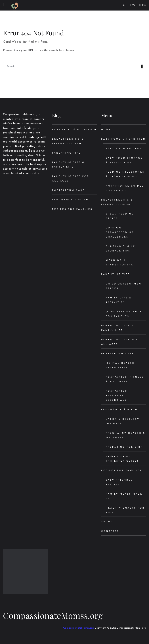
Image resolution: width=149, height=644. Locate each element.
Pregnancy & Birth (70, 200)
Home (106, 130)
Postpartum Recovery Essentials (117, 396)
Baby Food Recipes (124, 149)
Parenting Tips (67, 153)
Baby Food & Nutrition (74, 130)
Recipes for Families (72, 209)
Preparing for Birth (125, 447)
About (107, 522)
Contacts (110, 531)
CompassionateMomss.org (53, 615)
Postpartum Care (69, 190)
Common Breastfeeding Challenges (120, 232)
